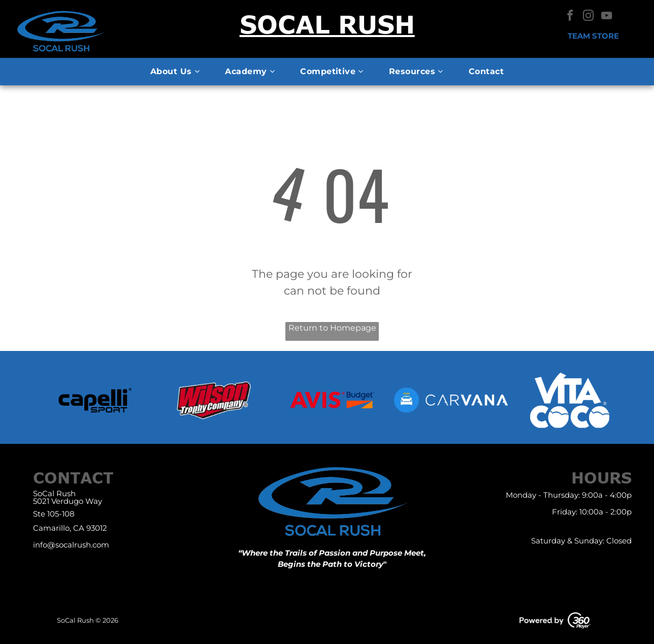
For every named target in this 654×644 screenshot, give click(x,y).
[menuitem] (175, 72)
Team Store (593, 36)
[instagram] (588, 17)
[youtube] (606, 17)
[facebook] (570, 17)
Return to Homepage (332, 328)
